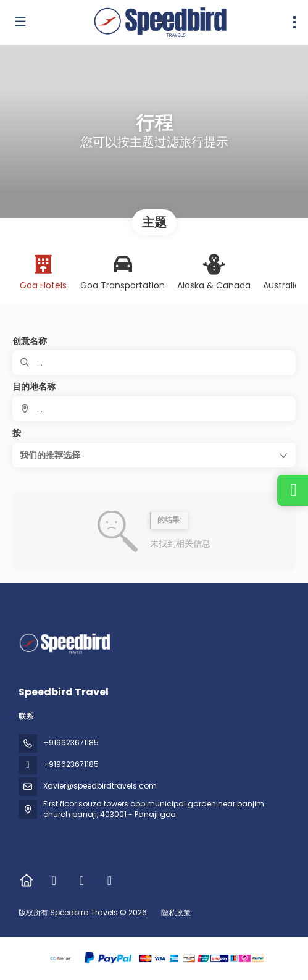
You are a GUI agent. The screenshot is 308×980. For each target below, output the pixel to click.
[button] (154, 455)
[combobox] (154, 409)
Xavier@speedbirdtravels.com (100, 786)
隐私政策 (176, 912)
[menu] (294, 22)
